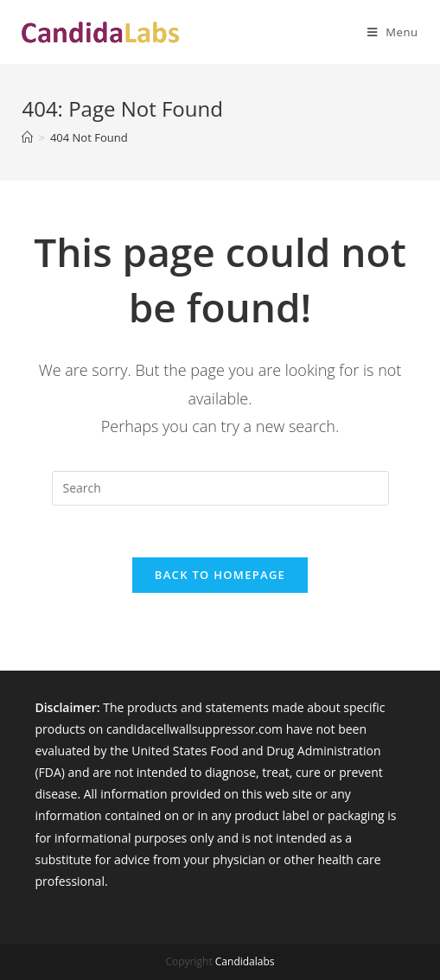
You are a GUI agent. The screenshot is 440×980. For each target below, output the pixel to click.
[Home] (27, 137)
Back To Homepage (220, 575)
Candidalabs (245, 961)
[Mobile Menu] (386, 32)
